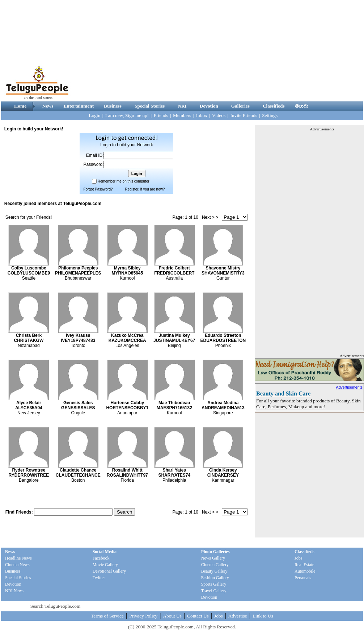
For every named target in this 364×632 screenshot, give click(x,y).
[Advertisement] (260, 51)
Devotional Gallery (109, 571)
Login (95, 115)
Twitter (99, 578)
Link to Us (263, 616)
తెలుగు (302, 106)
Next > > (210, 217)
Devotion (209, 106)
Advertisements (349, 387)
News (48, 106)
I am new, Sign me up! (127, 115)
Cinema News (17, 565)
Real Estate (304, 565)
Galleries (240, 106)
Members (182, 115)
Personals (303, 578)
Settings (270, 115)
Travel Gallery (214, 591)
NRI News (14, 591)
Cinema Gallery (215, 565)
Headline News (18, 558)
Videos (219, 115)
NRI (182, 106)
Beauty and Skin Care (283, 394)
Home (20, 106)
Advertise (238, 616)
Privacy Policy (143, 616)
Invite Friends (244, 115)
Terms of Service (107, 616)
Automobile (305, 571)
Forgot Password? (98, 189)
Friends (161, 115)
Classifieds (274, 106)
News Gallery (213, 558)
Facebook (101, 558)
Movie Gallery (105, 565)
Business (113, 106)
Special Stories (150, 106)
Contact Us (198, 616)
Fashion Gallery (215, 578)
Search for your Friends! (29, 217)
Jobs (298, 558)
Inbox (202, 115)
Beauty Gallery (214, 571)
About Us (172, 616)
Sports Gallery (214, 584)
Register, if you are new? (145, 189)
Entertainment (79, 106)
